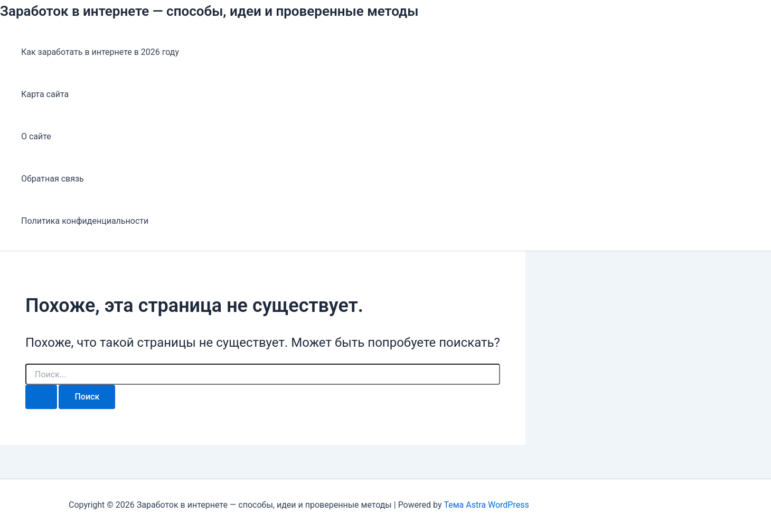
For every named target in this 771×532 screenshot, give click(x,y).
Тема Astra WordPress (486, 505)
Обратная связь (53, 179)
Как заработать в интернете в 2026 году (100, 52)
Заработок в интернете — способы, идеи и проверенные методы (209, 11)
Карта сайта (45, 94)
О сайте (36, 136)
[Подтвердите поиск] (41, 397)
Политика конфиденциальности (85, 221)
